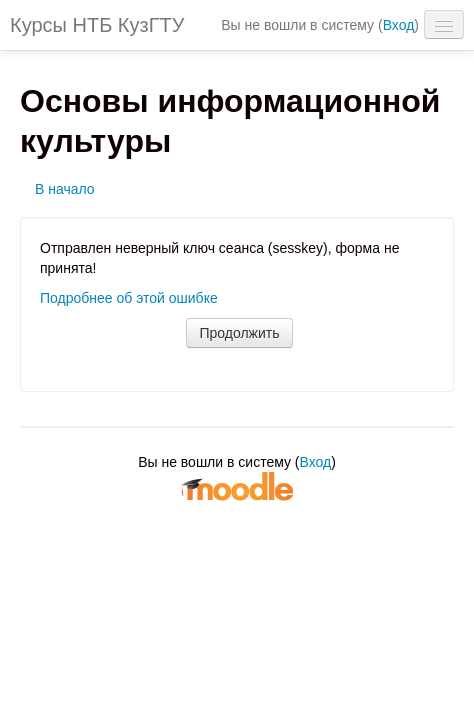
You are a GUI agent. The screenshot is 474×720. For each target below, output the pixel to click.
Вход (399, 25)
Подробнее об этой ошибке (129, 298)
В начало (65, 189)
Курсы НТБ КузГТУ (97, 25)
